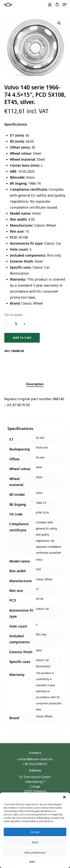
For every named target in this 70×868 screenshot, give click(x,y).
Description (35, 384)
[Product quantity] (16, 324)
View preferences (35, 853)
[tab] (35, 384)
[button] (64, 797)
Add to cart (22, 338)
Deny (35, 842)
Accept (35, 832)
